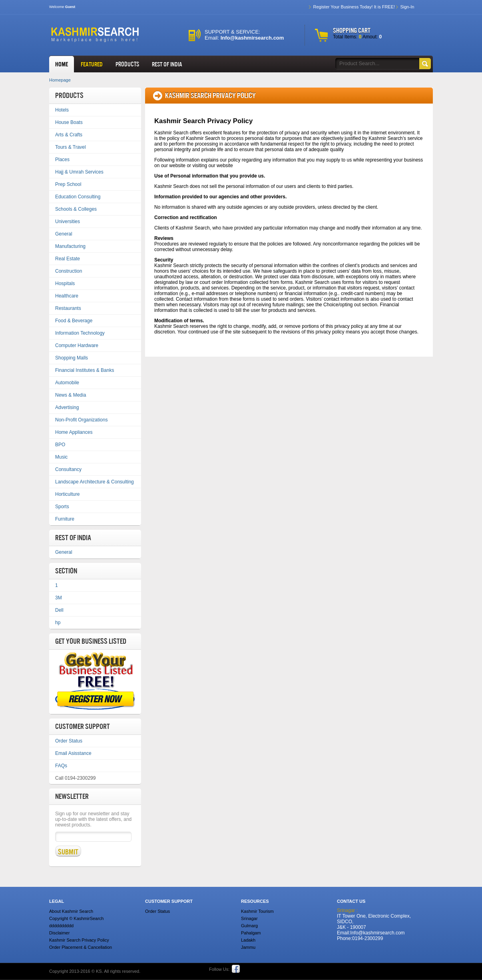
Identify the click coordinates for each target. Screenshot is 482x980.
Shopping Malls (72, 358)
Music (61, 457)
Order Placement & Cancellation (81, 947)
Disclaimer (59, 933)
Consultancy (68, 469)
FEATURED (92, 64)
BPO (60, 445)
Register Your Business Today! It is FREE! (354, 7)
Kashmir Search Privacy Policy (79, 940)
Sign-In (407, 7)
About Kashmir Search (71, 911)
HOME (62, 64)
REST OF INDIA (167, 64)
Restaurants (68, 308)
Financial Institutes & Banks (85, 370)
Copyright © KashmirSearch (77, 918)
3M (59, 598)
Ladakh (248, 940)
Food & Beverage (74, 321)
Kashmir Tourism (257, 911)
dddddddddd (61, 926)
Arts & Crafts (69, 135)
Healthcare (67, 296)
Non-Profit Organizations (81, 420)
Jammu (248, 947)
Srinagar (249, 918)
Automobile (67, 383)
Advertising (67, 407)
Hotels (62, 110)
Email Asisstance (73, 753)
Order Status (69, 741)
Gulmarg (249, 926)
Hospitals (65, 283)
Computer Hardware (77, 345)
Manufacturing (70, 246)
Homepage (60, 80)
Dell (59, 610)
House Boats (69, 122)
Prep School (68, 184)
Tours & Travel (71, 147)
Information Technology (80, 333)
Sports (62, 507)
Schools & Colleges (76, 209)
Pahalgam (251, 933)
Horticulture (67, 494)
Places (62, 160)
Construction (69, 271)
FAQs (61, 766)
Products (127, 64)
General (64, 234)
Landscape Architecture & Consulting (95, 482)
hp (58, 623)
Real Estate (68, 259)
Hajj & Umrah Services (79, 172)
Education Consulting (78, 197)
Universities (68, 222)
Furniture (65, 519)
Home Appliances (74, 432)
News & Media (71, 395)
